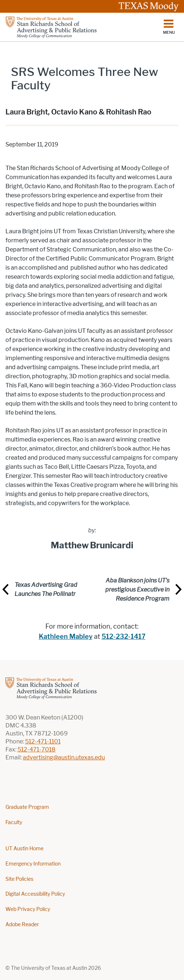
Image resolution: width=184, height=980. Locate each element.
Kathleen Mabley (66, 637)
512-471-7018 (36, 749)
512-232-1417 (124, 637)
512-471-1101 (43, 741)
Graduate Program (27, 807)
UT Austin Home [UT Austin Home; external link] (24, 849)
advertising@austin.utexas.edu (64, 757)
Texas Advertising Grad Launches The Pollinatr (46, 589)
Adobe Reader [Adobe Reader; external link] (22, 925)
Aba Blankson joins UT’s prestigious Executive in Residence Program (137, 590)
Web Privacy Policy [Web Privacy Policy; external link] (28, 909)
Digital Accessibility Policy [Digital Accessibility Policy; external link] (35, 894)
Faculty (14, 822)
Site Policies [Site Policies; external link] (19, 879)
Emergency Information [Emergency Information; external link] (33, 864)
